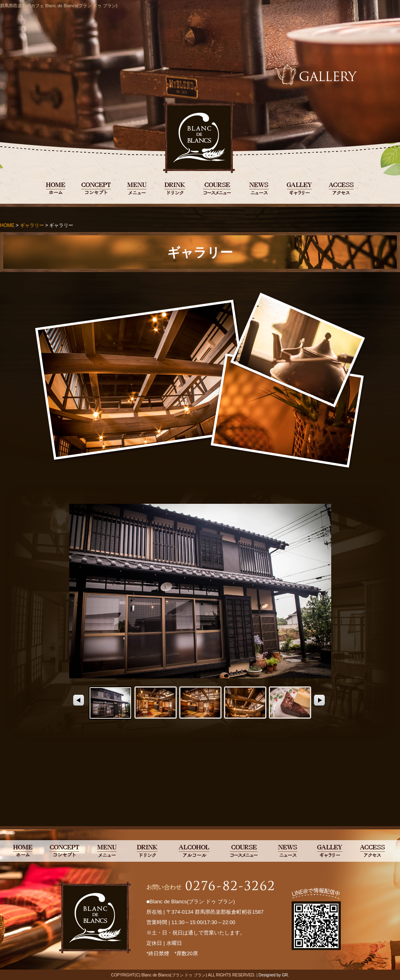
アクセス (341, 188)
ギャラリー (299, 188)
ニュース (259, 188)
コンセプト (96, 188)
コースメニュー (217, 188)
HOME (7, 225)
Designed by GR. (274, 975)
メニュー (137, 188)
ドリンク (174, 188)
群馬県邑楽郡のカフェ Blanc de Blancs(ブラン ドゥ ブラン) (59, 6)
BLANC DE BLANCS (56, 188)
